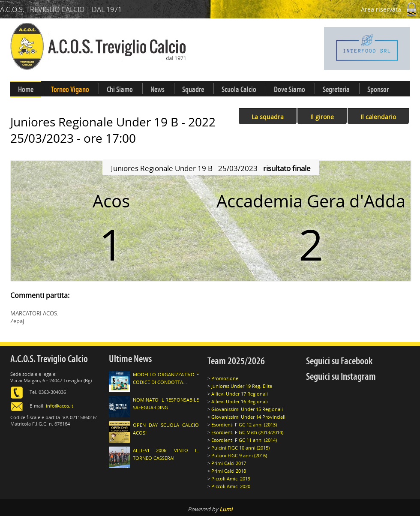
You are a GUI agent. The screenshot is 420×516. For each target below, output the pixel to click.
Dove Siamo (289, 90)
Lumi (226, 509)
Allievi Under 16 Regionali (240, 401)
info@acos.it (60, 406)
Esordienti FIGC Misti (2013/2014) (247, 432)
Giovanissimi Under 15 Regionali (247, 409)
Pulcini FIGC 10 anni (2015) (240, 448)
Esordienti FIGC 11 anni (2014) (244, 440)
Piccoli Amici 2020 (231, 486)
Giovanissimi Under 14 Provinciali (248, 417)
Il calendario (378, 117)
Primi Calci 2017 (229, 463)
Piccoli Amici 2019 (231, 478)
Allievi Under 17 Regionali (240, 394)
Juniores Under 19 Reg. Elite (242, 386)
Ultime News (130, 359)
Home (26, 90)
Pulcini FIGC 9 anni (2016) (239, 455)
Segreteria (336, 90)
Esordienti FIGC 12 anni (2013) (244, 424)
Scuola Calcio (239, 90)
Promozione (225, 378)
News (157, 90)
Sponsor (378, 90)
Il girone (322, 117)
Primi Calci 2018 (229, 471)
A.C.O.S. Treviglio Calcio (49, 359)
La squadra (268, 117)
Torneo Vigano (70, 90)
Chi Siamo (120, 90)
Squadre (193, 90)
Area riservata (390, 9)
